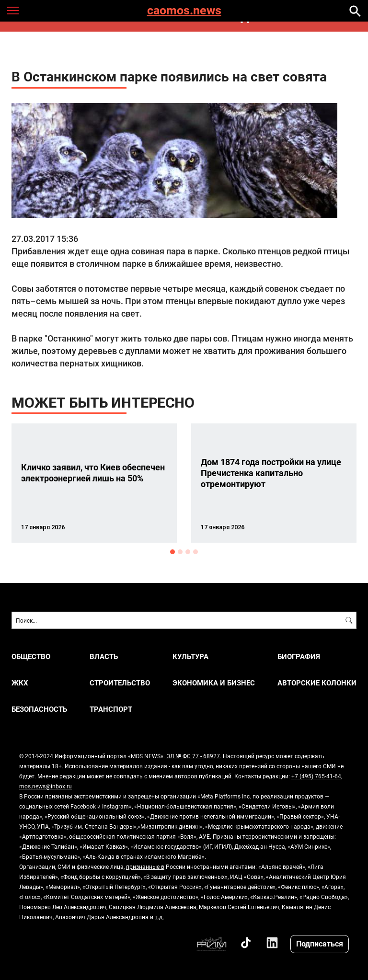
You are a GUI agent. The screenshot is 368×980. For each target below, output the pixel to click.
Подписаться (320, 943)
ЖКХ (20, 683)
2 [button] (180, 552)
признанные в (145, 866)
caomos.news (184, 11)
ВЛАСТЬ (104, 656)
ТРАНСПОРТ (111, 709)
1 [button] (172, 552)
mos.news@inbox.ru (46, 786)
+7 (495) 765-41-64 (316, 776)
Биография (299, 656)
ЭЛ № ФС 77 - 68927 (193, 756)
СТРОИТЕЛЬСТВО (120, 683)
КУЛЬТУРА (190, 656)
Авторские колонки (317, 683)
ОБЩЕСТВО (31, 656)
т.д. (159, 917)
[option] (94, 483)
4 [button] (195, 552)
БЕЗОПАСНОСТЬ (39, 709)
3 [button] (188, 552)
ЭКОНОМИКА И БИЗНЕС (214, 683)
